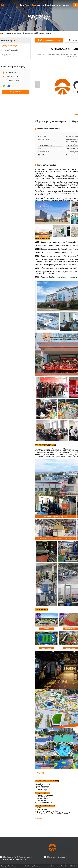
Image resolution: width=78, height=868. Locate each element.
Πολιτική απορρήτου (14, 866)
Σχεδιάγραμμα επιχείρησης (49, 40)
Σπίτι (22, 5)
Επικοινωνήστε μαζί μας (60, 5)
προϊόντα (40, 5)
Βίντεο (47, 5)
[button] (38, 84)
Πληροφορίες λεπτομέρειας (51, 121)
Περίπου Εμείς (30, 5)
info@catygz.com (12, 77)
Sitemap (4, 866)
